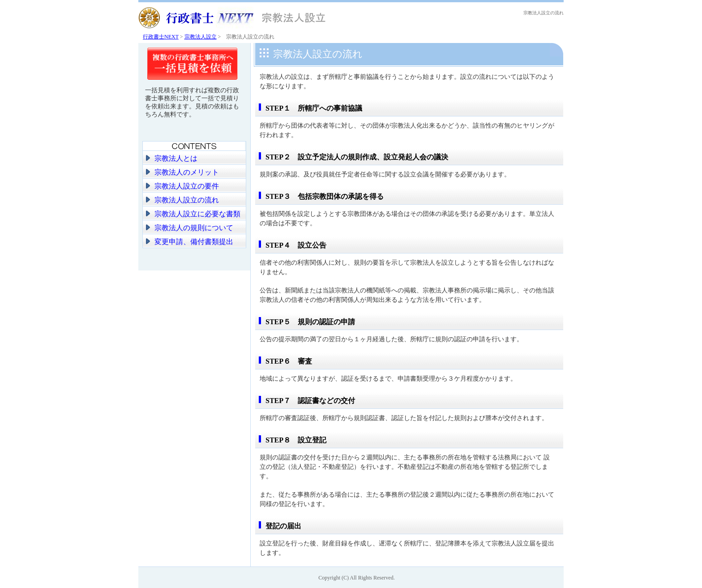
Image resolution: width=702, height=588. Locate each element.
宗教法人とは (176, 158)
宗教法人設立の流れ (187, 200)
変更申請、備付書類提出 (194, 242)
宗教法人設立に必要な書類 (197, 214)
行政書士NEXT (161, 37)
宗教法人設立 (201, 37)
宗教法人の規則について (194, 228)
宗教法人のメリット (187, 172)
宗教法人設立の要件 (187, 186)
